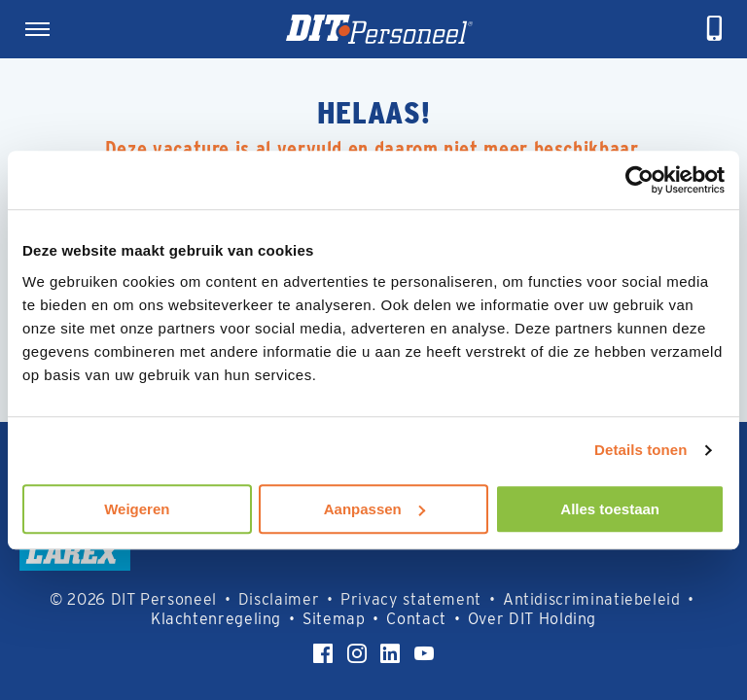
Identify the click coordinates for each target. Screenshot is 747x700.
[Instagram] (357, 653)
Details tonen (640, 450)
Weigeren (137, 509)
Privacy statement (411, 599)
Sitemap (334, 619)
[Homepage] (379, 29)
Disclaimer (279, 599)
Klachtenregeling (216, 619)
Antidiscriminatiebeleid (592, 599)
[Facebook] (323, 653)
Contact (416, 619)
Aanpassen (374, 509)
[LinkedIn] (390, 653)
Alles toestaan (610, 509)
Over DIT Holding (532, 619)
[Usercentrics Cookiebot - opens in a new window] (640, 180)
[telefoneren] (715, 29)
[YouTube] (424, 653)
